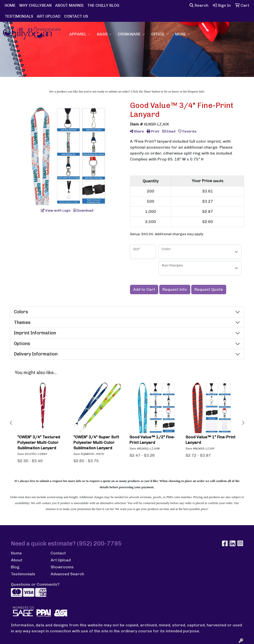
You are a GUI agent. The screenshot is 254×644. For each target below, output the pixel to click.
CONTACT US (76, 16)
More (183, 34)
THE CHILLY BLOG (103, 5)
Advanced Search (67, 574)
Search (199, 5)
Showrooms (62, 567)
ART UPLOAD (49, 16)
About (17, 560)
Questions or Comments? (35, 584)
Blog (15, 567)
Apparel (80, 34)
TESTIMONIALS (19, 16)
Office (160, 34)
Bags (104, 34)
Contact (58, 553)
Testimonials (23, 574)
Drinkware (131, 34)
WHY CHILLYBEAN (35, 5)
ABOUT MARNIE (69, 5)
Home (16, 553)
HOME (10, 5)
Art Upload (61, 560)
